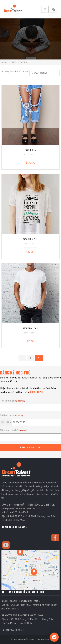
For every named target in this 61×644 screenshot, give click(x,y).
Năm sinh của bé (14, 430)
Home (5, 62)
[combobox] (6, 422)
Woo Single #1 (31, 239)
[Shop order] (44, 73)
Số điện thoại (12, 416)
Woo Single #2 (31, 328)
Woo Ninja (31, 150)
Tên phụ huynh (12, 401)
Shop (14, 62)
